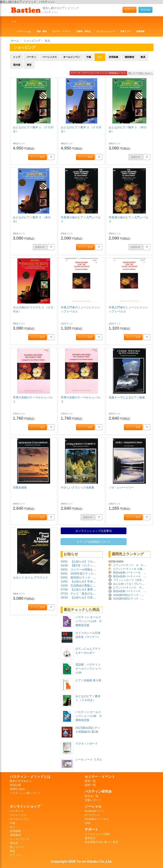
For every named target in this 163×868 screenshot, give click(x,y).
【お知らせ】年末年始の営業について (94, 581)
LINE (88, 823)
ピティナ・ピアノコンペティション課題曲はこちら (98, 73)
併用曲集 (114, 57)
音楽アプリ (125, 31)
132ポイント (67, 324)
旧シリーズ (17, 847)
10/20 (64, 585)
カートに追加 (38, 157)
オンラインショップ (106, 31)
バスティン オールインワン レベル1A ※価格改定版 (89, 621)
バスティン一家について (25, 793)
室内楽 (17, 65)
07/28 (64, 589)
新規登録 (145, 10)
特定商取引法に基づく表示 (101, 842)
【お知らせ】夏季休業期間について (93, 589)
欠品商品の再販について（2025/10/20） (96, 585)
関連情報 (140, 31)
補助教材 (129, 57)
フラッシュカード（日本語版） (131, 580)
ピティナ (15, 855)
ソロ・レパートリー (121, 487)
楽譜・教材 (42, 31)
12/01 (64, 581)
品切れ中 (136, 157)
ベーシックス (50, 57)
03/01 (64, 569)
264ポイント (115, 414)
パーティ (31, 57)
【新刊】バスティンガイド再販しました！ (97, 565)
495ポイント (19, 143)
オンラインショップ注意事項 (94, 531)
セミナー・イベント (62, 31)
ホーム (15, 41)
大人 (100, 57)
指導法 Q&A (17, 789)
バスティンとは (24, 31)
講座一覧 (90, 781)
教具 (143, 57)
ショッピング (32, 41)
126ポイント (115, 504)
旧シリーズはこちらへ (140, 73)
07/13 (64, 593)
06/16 (64, 597)
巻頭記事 (15, 785)
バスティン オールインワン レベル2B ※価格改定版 (89, 716)
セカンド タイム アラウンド (31, 577)
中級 (89, 57)
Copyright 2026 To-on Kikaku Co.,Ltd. (82, 861)
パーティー (17, 811)
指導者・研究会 (84, 31)
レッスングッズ (20, 839)
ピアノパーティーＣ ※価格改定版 (134, 588)
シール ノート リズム (89, 759)
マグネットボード (87, 744)
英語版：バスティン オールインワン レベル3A (88, 669)
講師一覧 (90, 785)
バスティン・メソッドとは (30, 777)
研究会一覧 (92, 796)
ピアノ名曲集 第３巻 (88, 680)
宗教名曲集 (20, 487)
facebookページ (94, 811)
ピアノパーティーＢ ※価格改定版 (133, 569)
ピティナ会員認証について (94, 542)
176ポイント (19, 414)
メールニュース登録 (97, 834)
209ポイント (67, 234)
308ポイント (115, 143)
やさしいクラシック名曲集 (78, 487)
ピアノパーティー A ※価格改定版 (135, 565)
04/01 (64, 561)
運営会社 (90, 838)
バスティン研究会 (98, 791)
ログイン (129, 10)
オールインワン (72, 57)
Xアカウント (92, 815)
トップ (13, 21)
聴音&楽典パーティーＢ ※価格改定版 (136, 573)
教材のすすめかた (21, 781)
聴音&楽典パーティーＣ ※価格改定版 (136, 591)
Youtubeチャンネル (97, 819)
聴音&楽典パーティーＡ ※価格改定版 (136, 576)
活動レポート (93, 800)
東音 (29, 65)
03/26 (64, 565)
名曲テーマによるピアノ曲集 (127, 397)
